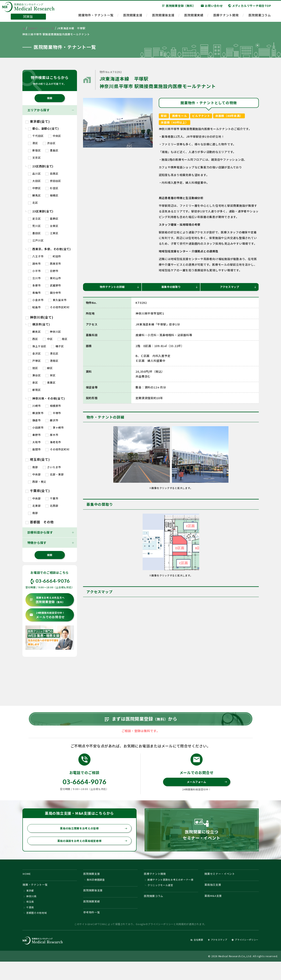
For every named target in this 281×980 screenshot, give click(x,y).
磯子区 (57, 346)
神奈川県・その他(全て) (46, 398)
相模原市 (53, 406)
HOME (28, 886)
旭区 (33, 368)
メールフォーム (206, 792)
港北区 (52, 353)
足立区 (34, 219)
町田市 (55, 256)
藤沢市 (52, 420)
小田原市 (36, 428)
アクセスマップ (238, 287)
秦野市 (34, 435)
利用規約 (181, 942)
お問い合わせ (212, 8)
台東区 (52, 226)
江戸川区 (36, 240)
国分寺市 (53, 293)
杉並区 (52, 188)
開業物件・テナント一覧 (96, 17)
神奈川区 (53, 332)
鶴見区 (34, 332)
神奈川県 (31, 911)
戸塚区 (34, 361)
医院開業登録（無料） (179, 8)
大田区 (34, 181)
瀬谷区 (34, 375)
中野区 (34, 188)
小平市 (34, 271)
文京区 (34, 158)
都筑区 (34, 390)
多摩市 (34, 285)
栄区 (50, 375)
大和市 (34, 442)
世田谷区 (53, 181)
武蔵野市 (53, 285)
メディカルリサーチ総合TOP (249, 8)
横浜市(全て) (39, 324)
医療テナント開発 (226, 17)
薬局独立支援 (214, 899)
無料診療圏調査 (96, 893)
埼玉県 (30, 918)
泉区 (33, 382)
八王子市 (36, 256)
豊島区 (52, 150)
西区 (33, 339)
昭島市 (34, 307)
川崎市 (34, 406)
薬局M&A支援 (215, 911)
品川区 (34, 174)
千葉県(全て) (38, 491)
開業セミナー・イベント (222, 886)
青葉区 (49, 382)
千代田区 (36, 136)
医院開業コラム (260, 17)
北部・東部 (55, 474)
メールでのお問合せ (47, 615)
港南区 (52, 361)
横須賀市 (36, 413)
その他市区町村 (57, 307)
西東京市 (53, 264)
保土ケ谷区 (37, 346)
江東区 (52, 233)
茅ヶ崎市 (56, 428)
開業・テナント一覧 (37, 899)
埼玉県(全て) (38, 459)
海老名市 (53, 442)
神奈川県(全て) (39, 317)
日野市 (52, 271)
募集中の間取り (179, 287)
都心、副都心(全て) (43, 128)
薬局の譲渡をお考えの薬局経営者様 (90, 852)
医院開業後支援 (163, 17)
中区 (48, 339)
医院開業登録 (47, 600)
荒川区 (34, 226)
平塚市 (55, 413)
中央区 (55, 136)
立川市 (34, 278)
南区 (63, 339)
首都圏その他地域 (37, 930)
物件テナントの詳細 (119, 287)
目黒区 (52, 174)
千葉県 (30, 924)
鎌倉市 (34, 420)
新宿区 (34, 150)
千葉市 (52, 498)
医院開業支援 (133, 17)
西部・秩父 (37, 482)
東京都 (30, 905)
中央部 (34, 474)
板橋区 (52, 195)
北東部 (34, 506)
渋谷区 (49, 143)
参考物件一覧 (93, 929)
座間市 (34, 449)
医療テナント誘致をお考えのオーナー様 (171, 893)
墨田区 (34, 233)
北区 (33, 203)
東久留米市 (57, 300)
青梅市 (34, 293)
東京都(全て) (38, 121)
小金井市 (36, 300)
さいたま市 (52, 467)
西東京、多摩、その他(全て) (49, 249)
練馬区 (34, 195)
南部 (33, 467)
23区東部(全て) (41, 211)
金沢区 (34, 353)
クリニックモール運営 (160, 899)
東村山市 (53, 278)
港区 (33, 143)
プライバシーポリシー (161, 942)
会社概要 (186, 957)
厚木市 (52, 435)
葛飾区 (52, 219)
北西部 (52, 506)
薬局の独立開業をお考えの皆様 (92, 839)
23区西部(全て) (41, 166)
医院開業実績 (194, 17)
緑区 (48, 368)
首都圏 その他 (40, 522)
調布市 (34, 264)
